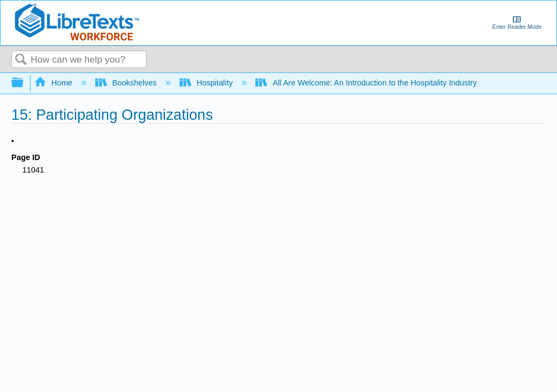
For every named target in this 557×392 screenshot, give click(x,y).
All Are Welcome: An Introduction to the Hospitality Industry (367, 83)
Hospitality (207, 83)
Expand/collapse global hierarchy (25, 83)
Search (21, 60)
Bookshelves (127, 83)
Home (54, 83)
